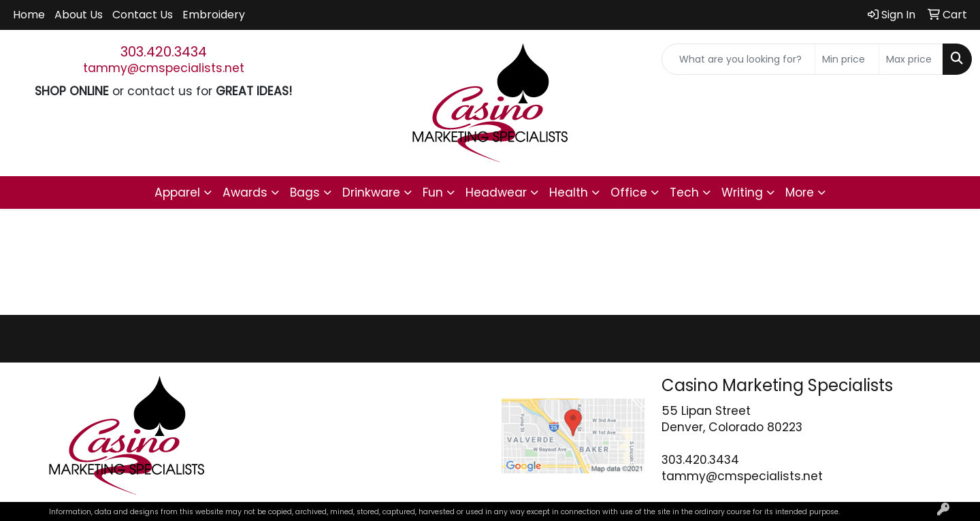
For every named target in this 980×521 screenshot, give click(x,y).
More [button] (800, 192)
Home (29, 15)
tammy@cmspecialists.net (164, 68)
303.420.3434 (164, 52)
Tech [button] (684, 192)
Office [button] (629, 192)
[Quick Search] (738, 59)
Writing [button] (742, 192)
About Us (79, 15)
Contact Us (143, 15)
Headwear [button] (496, 192)
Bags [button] (305, 192)
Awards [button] (245, 192)
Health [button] (569, 192)
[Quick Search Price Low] (847, 59)
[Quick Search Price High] (911, 59)
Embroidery (214, 15)
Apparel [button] (177, 192)
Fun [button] (433, 192)
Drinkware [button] (371, 192)
